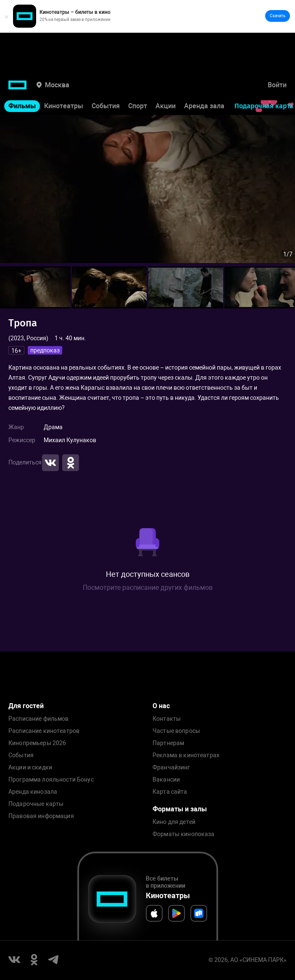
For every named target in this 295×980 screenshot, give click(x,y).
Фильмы (22, 106)
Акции (166, 106)
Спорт (138, 106)
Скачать (278, 16)
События (106, 106)
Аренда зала (204, 106)
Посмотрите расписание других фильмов (148, 588)
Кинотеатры (64, 106)
